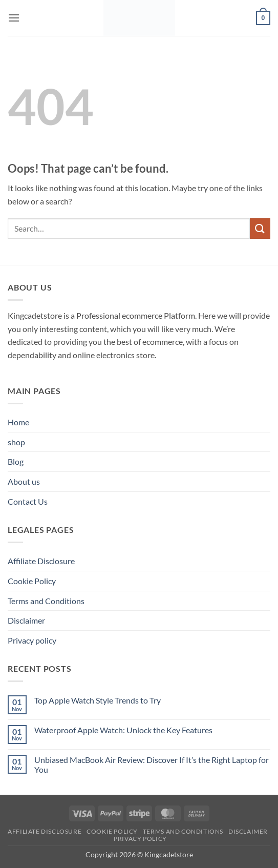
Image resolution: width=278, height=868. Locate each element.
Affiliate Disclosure (41, 561)
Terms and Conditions (46, 601)
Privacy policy (32, 640)
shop (16, 442)
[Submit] (260, 228)
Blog (16, 461)
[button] (14, 18)
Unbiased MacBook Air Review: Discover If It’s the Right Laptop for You (152, 764)
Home (18, 422)
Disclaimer (26, 620)
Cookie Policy (32, 581)
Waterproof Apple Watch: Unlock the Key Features (123, 730)
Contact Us (28, 501)
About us (24, 481)
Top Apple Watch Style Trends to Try (98, 700)
